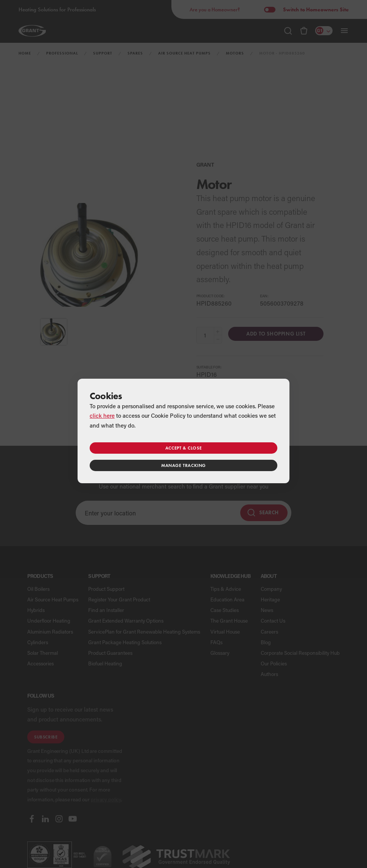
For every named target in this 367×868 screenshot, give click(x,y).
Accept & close (183, 448)
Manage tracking (183, 465)
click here (102, 415)
